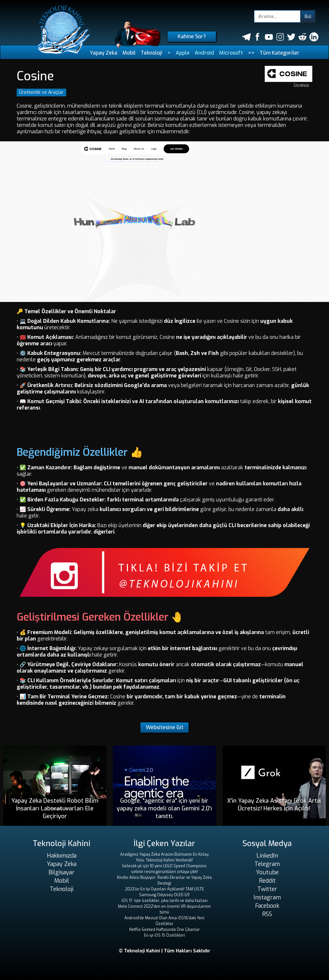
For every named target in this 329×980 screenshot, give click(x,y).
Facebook (267, 906)
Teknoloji (151, 53)
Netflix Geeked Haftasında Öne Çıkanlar (164, 930)
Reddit (267, 881)
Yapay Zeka (104, 53)
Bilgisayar (62, 872)
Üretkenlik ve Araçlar (41, 92)
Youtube (267, 872)
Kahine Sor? (192, 36)
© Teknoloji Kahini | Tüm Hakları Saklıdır (165, 951)
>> (251, 53)
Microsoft (231, 53)
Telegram (267, 864)
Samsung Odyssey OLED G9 (164, 895)
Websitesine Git (165, 727)
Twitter (267, 889)
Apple (183, 53)
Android (204, 53)
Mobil (129, 53)
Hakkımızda (62, 856)
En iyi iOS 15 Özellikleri (164, 935)
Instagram (267, 897)
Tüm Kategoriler (280, 53)
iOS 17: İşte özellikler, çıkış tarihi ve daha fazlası (164, 901)
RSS (267, 914)
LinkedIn (267, 856)
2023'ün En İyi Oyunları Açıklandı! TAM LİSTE (164, 889)
